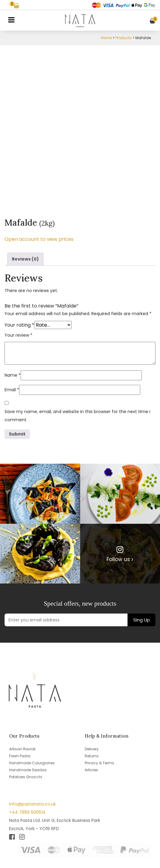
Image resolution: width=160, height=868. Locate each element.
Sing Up (142, 620)
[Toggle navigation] (11, 20)
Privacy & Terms (99, 763)
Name (13, 375)
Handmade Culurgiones (32, 763)
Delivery (92, 749)
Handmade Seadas (28, 770)
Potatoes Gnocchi (26, 777)
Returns (92, 756)
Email (12, 390)
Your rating (19, 325)
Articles (91, 770)
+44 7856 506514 (27, 812)
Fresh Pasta (20, 756)
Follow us (120, 559)
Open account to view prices (39, 239)
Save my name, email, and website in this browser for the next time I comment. (77, 416)
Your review (19, 335)
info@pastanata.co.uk (32, 804)
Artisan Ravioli (22, 749)
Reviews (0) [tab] (25, 259)
